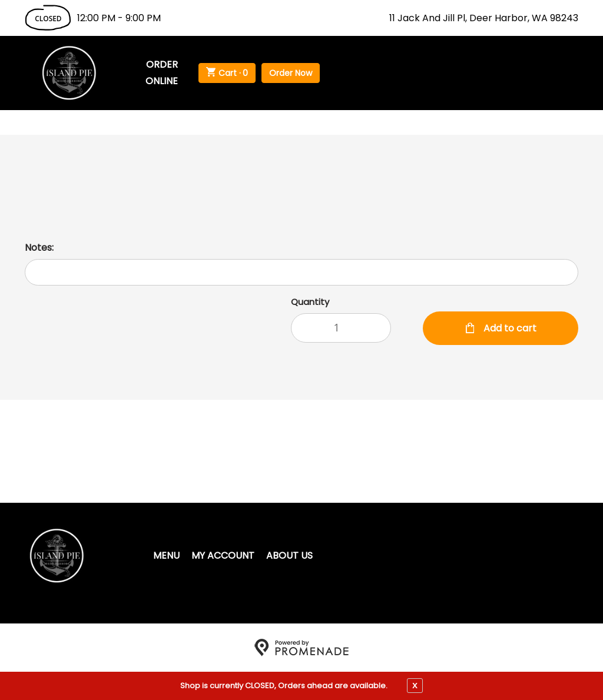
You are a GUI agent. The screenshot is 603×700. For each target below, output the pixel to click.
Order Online (162, 73)
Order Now (291, 73)
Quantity (310, 302)
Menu (166, 555)
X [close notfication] (415, 685)
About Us (289, 555)
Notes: (39, 248)
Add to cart (509, 328)
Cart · (227, 73)
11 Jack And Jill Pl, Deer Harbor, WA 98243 (484, 18)
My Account (223, 555)
